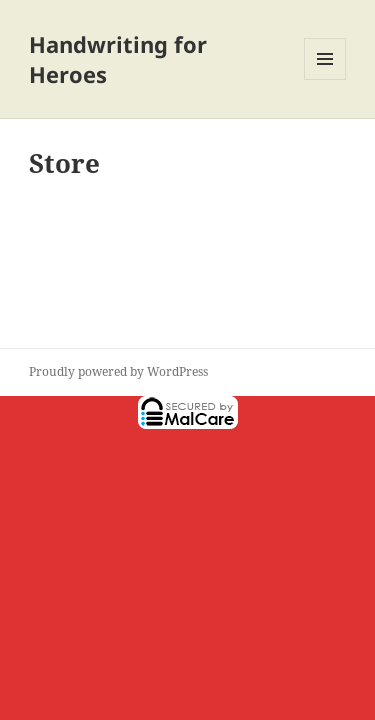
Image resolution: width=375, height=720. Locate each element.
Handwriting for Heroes (118, 59)
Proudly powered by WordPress (118, 371)
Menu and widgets (325, 79)
